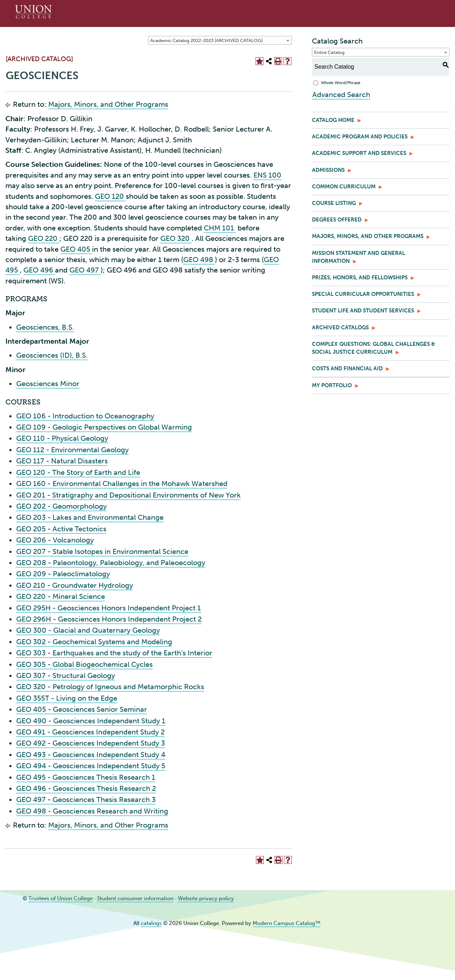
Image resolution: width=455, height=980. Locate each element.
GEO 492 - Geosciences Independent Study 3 (91, 743)
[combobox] (220, 40)
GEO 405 (76, 249)
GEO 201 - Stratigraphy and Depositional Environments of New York (128, 495)
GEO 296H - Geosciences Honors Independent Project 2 (109, 619)
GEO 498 (199, 260)
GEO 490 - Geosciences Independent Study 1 (91, 721)
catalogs (151, 923)
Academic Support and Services (359, 153)
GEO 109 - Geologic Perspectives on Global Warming (104, 427)
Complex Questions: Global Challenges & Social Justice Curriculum (373, 348)
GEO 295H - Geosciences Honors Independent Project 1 (109, 608)
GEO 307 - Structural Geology (66, 676)
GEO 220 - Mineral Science (61, 596)
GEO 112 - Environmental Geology (72, 450)
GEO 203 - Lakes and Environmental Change (90, 517)
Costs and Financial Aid (347, 368)
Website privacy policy (206, 898)
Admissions (328, 170)
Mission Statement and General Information (359, 257)
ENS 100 (267, 175)
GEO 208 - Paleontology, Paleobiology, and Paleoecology (111, 563)
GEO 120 (110, 196)
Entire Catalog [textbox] (329, 52)
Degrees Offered (337, 220)
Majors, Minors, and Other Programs (108, 104)
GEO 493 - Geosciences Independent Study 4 (91, 755)
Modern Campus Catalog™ (286, 923)
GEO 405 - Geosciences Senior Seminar (82, 709)
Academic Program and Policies (360, 137)
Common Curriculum (344, 187)
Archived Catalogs (340, 328)
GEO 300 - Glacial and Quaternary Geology (88, 630)
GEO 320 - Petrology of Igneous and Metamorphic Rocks (110, 687)
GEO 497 (85, 270)
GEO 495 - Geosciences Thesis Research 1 (86, 777)
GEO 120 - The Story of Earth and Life (78, 472)
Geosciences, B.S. (45, 327)
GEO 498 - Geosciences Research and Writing (92, 811)
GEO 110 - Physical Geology (62, 438)
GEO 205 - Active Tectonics (61, 529)
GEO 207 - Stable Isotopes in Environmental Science (102, 551)
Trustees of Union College (61, 898)
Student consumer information (135, 898)
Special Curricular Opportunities (363, 294)
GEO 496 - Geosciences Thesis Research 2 (86, 788)
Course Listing (334, 203)
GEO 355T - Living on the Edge (67, 698)
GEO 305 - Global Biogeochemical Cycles (84, 664)
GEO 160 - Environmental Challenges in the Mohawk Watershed (122, 484)
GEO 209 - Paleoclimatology (63, 574)
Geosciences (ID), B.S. (52, 355)
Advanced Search (341, 94)
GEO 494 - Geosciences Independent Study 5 (91, 766)
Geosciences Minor (48, 384)
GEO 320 (176, 238)
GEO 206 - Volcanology (55, 540)
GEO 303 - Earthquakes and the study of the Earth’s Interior (114, 653)
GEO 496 (39, 270)
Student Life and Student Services (363, 311)
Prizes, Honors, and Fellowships (360, 278)
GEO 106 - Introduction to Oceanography (85, 416)
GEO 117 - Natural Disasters (62, 461)
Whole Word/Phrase (341, 83)
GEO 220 (44, 238)
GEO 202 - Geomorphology (61, 506)
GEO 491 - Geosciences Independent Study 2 (90, 732)
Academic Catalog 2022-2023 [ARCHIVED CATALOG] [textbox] (206, 40)
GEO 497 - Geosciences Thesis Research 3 (86, 800)
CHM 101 (220, 228)
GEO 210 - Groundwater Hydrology (75, 585)
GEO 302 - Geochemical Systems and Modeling (94, 642)
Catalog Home (333, 120)
